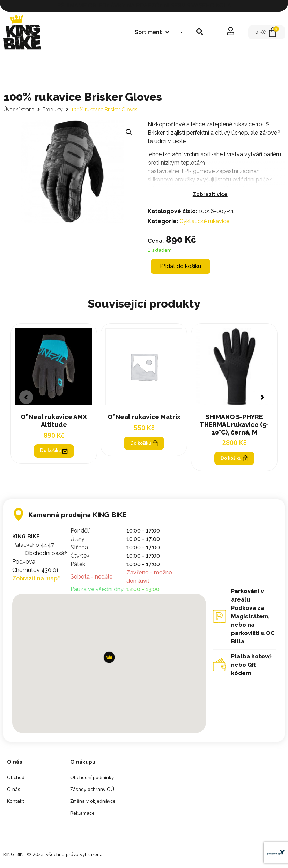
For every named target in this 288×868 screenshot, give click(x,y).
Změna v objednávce (93, 803)
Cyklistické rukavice (204, 221)
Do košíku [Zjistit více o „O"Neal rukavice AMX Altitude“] (54, 451)
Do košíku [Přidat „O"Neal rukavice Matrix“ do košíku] (144, 444)
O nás (14, 791)
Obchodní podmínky (92, 779)
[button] (262, 398)
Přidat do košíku (180, 266)
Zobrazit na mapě (36, 579)
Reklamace (82, 814)
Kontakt (16, 803)
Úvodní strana (19, 110)
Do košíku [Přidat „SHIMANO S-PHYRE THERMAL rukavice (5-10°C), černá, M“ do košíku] (234, 459)
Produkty (53, 110)
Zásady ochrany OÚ (92, 791)
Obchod (16, 779)
